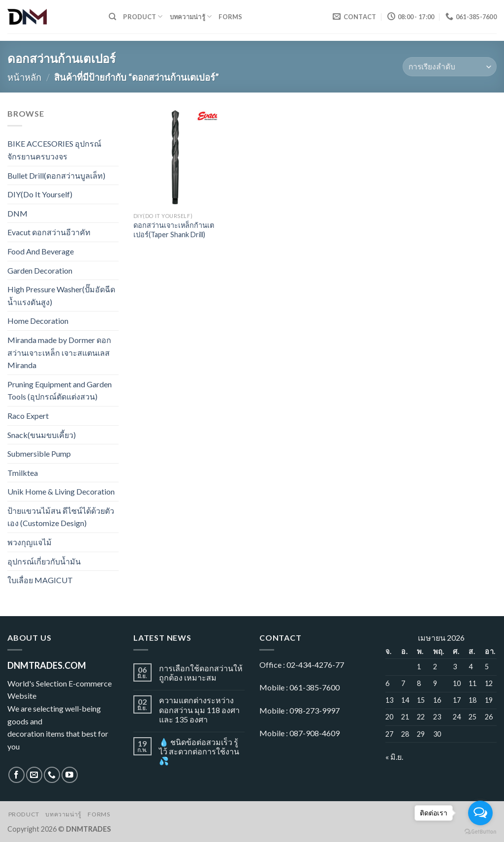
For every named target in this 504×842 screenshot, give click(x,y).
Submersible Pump (39, 453)
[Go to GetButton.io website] (480, 832)
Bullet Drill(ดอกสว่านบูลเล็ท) (56, 175)
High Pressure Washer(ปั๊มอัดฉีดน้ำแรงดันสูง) (61, 296)
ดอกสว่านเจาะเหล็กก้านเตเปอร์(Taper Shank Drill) (174, 230)
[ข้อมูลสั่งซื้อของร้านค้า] (450, 67)
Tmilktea (23, 473)
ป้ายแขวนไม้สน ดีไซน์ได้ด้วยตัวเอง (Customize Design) (61, 517)
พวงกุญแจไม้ (30, 542)
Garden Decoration (40, 270)
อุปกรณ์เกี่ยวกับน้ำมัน (44, 561)
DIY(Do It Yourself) (40, 194)
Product (143, 16)
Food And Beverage (41, 251)
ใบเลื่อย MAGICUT (40, 580)
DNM (17, 213)
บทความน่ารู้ (191, 16)
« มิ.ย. (394, 757)
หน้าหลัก (24, 77)
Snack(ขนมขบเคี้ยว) (42, 435)
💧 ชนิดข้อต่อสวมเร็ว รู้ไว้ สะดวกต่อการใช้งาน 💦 (199, 751)
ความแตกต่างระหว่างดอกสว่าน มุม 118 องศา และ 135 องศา (199, 709)
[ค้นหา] (112, 17)
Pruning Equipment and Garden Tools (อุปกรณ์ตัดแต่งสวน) (60, 390)
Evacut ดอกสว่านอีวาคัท (49, 232)
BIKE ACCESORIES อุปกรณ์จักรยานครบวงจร (54, 150)
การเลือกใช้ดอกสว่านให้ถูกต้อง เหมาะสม (201, 673)
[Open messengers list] (480, 813)
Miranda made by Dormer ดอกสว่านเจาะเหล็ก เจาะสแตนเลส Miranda (59, 352)
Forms (230, 17)
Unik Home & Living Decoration (61, 491)
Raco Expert (28, 416)
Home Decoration (38, 321)
